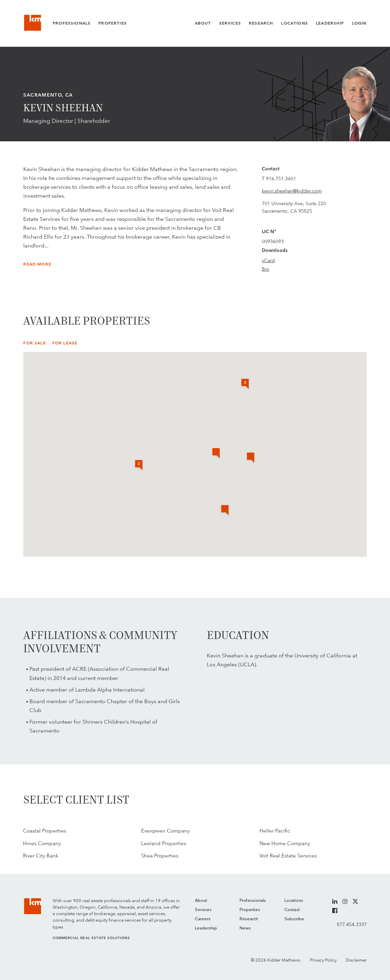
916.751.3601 (281, 179)
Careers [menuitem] (203, 919)
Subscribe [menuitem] (294, 919)
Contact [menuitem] (292, 910)
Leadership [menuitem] (206, 928)
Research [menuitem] (249, 919)
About (203, 23)
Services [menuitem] (203, 910)
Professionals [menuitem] (253, 901)
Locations (294, 23)
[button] (251, 458)
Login (359, 23)
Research (261, 23)
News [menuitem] (245, 928)
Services (230, 23)
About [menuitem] (201, 901)
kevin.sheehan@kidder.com (292, 191)
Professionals (72, 23)
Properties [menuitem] (250, 910)
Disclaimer (356, 960)
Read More (37, 264)
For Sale (34, 343)
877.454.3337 (352, 924)
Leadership (330, 23)
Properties (113, 23)
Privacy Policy (323, 960)
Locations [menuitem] (294, 901)
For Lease (65, 343)
